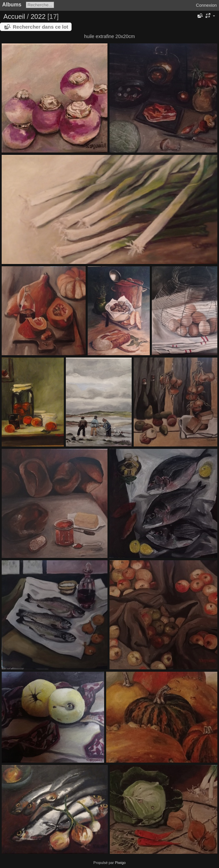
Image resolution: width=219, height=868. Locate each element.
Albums (12, 5)
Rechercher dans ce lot (40, 27)
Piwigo (120, 863)
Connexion (206, 5)
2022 (38, 16)
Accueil (14, 16)
